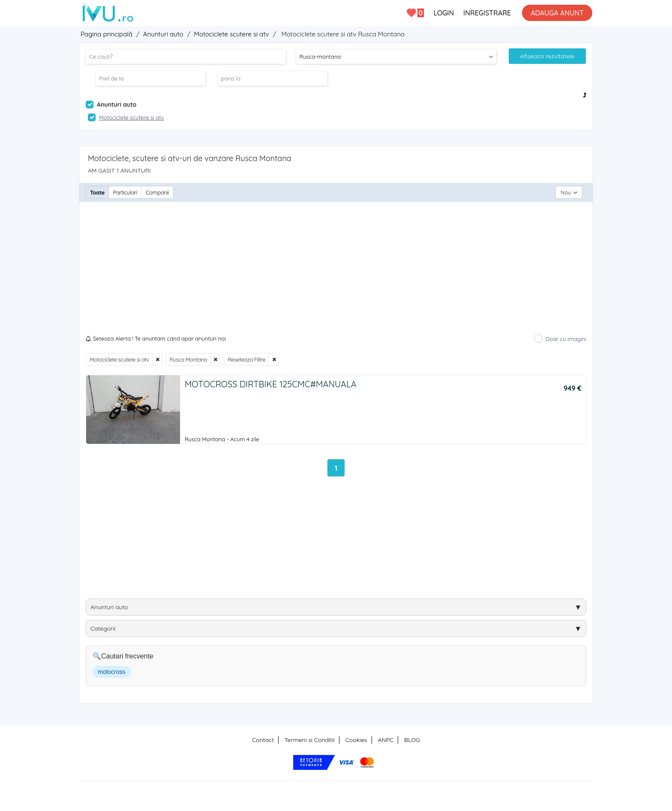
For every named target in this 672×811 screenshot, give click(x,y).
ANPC (385, 740)
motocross (112, 672)
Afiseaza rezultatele (547, 56)
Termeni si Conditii (310, 740)
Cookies (356, 740)
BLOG (412, 740)
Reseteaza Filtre (246, 359)
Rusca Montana (189, 359)
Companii (157, 192)
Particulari (125, 192)
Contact (263, 740)
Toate (97, 192)
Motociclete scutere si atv (119, 359)
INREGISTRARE (487, 13)
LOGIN (444, 13)
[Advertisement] (336, 270)
